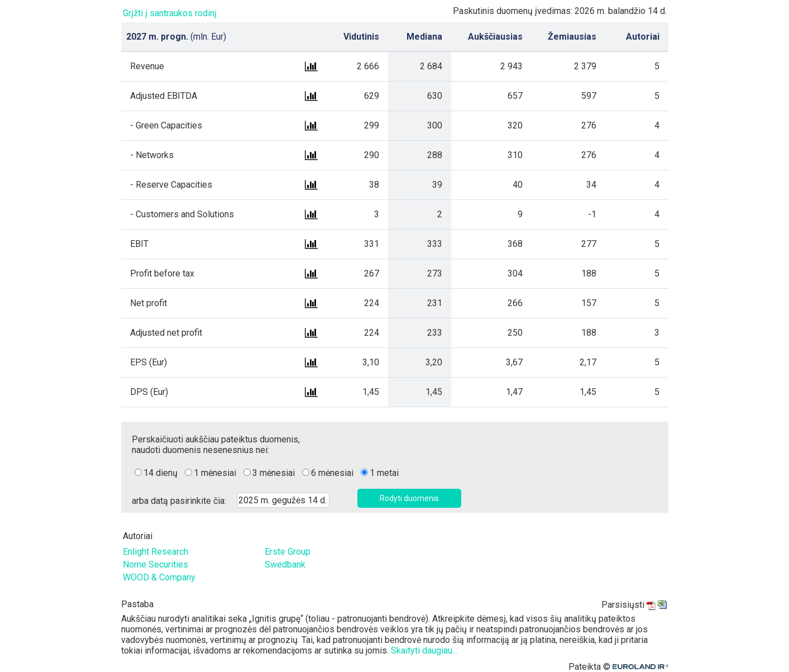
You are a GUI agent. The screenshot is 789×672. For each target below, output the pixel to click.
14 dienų (161, 473)
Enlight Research (156, 552)
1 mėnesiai (215, 473)
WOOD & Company (159, 577)
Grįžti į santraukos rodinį (170, 13)
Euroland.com (642, 667)
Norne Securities (156, 564)
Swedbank (285, 564)
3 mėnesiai (274, 473)
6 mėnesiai (332, 473)
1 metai (384, 473)
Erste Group (288, 552)
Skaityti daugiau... (424, 650)
